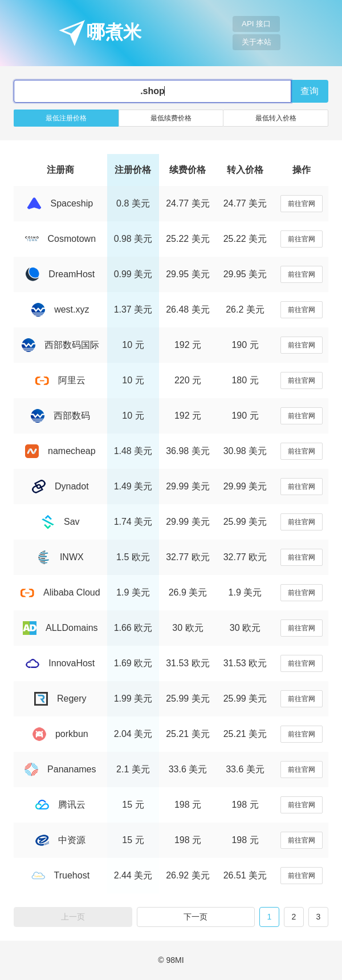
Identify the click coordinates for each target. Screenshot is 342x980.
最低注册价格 (66, 118)
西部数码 (60, 416)
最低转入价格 (276, 118)
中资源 (60, 840)
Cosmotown (60, 239)
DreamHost (60, 274)
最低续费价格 (171, 118)
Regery (60, 698)
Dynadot (60, 486)
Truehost (61, 875)
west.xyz (60, 309)
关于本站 (256, 42)
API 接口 (256, 24)
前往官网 (302, 204)
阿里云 (60, 380)
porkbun (60, 734)
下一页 (196, 917)
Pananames (60, 769)
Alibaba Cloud (60, 592)
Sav (60, 522)
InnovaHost (60, 663)
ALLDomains (60, 628)
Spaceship (60, 203)
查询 (310, 91)
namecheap (60, 451)
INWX (60, 557)
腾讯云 (60, 805)
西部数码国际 (60, 345)
